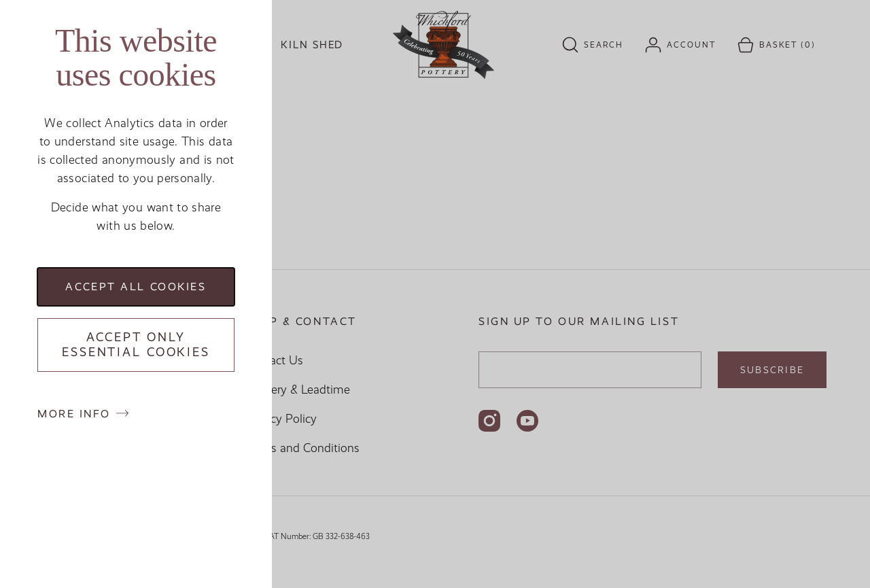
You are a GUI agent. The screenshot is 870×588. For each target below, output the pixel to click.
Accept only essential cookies (136, 345)
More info (74, 414)
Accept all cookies (136, 287)
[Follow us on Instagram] (489, 421)
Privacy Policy (281, 419)
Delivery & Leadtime (297, 390)
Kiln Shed (312, 45)
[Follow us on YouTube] (527, 421)
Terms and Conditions (302, 448)
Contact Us (274, 360)
